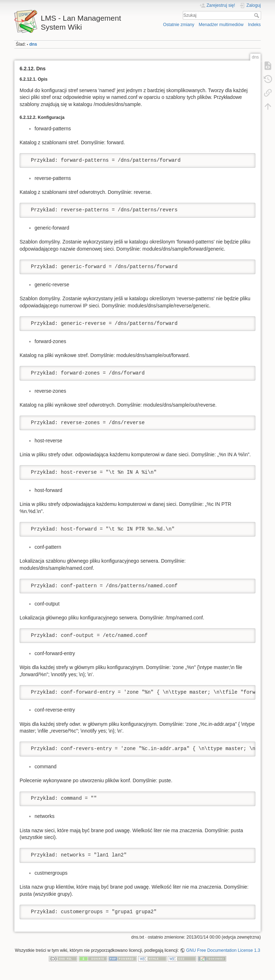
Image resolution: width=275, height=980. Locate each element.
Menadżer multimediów (221, 25)
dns (33, 44)
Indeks (254, 25)
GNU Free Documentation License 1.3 (223, 950)
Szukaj (257, 15)
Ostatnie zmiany (179, 25)
